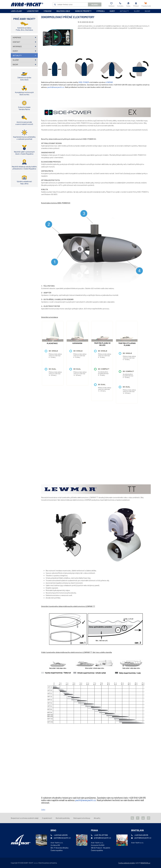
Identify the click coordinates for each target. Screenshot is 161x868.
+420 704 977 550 (101, 835)
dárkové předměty (83, 11)
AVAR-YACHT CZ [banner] (27, 4)
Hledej (95, 5)
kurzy (112, 11)
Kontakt (16, 42)
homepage (17, 37)
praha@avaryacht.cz (103, 838)
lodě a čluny (16, 11)
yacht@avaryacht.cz (56, 87)
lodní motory (33, 11)
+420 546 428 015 (61, 835)
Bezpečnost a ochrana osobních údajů (25, 818)
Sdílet (43, 809)
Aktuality (124, 11)
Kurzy (15, 51)
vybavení (48, 11)
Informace (17, 46)
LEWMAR (109, 82)
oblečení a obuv (63, 11)
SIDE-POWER (84, 82)
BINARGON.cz (145, 863)
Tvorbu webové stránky (127, 863)
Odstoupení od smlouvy (82, 818)
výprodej (101, 11)
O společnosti (47, 818)
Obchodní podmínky (63, 818)
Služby (137, 11)
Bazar (147, 11)
